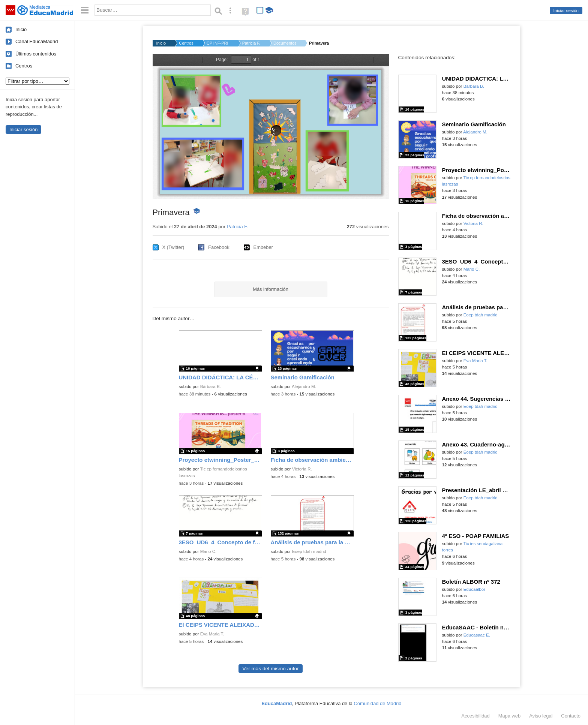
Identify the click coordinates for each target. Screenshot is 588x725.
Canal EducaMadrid (37, 41)
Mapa (510, 716)
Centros (24, 66)
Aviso (541, 716)
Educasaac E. (477, 635)
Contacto (571, 716)
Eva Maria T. (212, 634)
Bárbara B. (211, 386)
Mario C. (208, 551)
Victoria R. (302, 469)
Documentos (285, 43)
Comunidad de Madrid (378, 703)
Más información (271, 289)
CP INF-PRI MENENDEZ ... (218, 43)
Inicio (21, 29)
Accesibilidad (475, 716)
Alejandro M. (304, 386)
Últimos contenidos (36, 54)
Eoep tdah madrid (309, 551)
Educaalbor (474, 589)
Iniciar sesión (566, 10)
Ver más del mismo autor (270, 669)
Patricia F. (251, 43)
